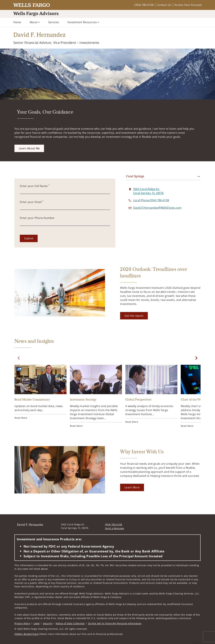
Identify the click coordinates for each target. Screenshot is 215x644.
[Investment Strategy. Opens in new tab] (96, 406)
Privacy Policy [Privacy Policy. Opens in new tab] (22, 622)
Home (17, 22)
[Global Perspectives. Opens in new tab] (151, 404)
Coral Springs (135, 186)
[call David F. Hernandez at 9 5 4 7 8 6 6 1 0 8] (151, 210)
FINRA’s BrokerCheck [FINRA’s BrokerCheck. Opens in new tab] (26, 632)
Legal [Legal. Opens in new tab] (37, 622)
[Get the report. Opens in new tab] (134, 325)
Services (54, 22)
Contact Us (164, 5)
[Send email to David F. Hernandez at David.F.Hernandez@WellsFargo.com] (157, 217)
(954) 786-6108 (144, 5)
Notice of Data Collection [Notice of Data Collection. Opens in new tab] (70, 622)
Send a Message (114, 527)
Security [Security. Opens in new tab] (48, 622)
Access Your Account (188, 5)
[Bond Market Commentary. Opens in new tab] (40, 402)
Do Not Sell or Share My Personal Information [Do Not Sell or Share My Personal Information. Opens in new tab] (115, 622)
